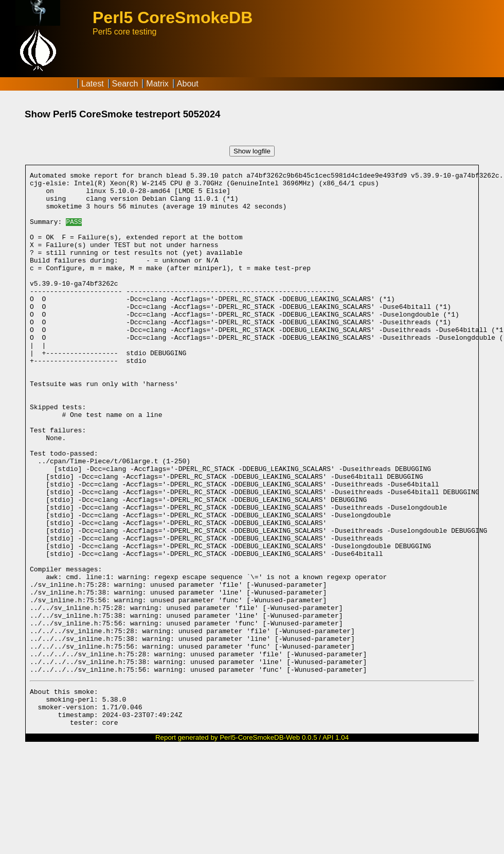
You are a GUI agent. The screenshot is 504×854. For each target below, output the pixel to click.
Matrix (157, 84)
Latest (93, 84)
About (188, 84)
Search (125, 84)
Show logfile (252, 151)
